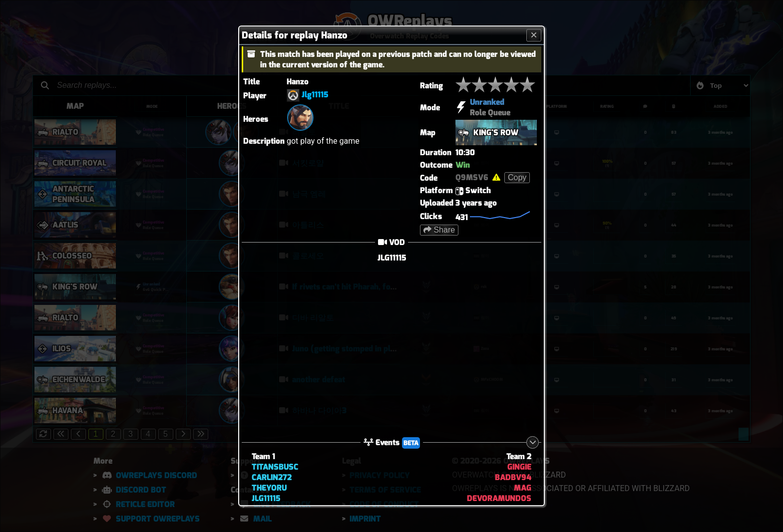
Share (439, 230)
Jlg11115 (315, 95)
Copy (517, 177)
